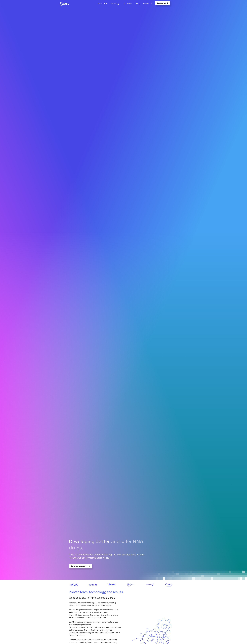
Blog (138, 4)
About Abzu (128, 4)
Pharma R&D (103, 4)
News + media (148, 4)
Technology (116, 4)
